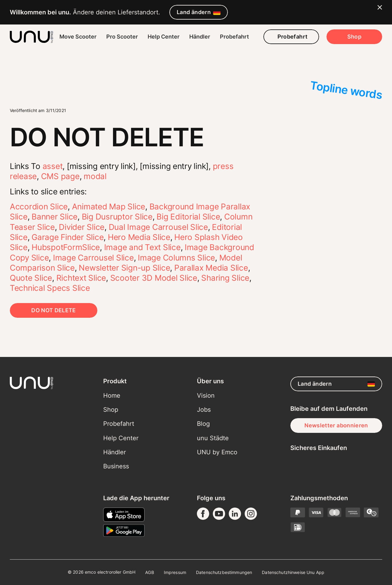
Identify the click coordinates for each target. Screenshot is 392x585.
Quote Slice (31, 278)
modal (95, 176)
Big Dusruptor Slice (117, 217)
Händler (200, 37)
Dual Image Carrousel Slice (158, 227)
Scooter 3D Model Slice (154, 278)
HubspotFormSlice (66, 247)
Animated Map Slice (109, 206)
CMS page (60, 176)
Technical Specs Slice (50, 288)
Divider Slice (82, 227)
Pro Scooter (122, 37)
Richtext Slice (81, 278)
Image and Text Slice (142, 247)
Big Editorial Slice (188, 217)
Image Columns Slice (176, 258)
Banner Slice (55, 217)
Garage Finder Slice (68, 237)
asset (53, 166)
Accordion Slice (39, 206)
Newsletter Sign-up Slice (124, 268)
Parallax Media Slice (211, 268)
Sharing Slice (225, 278)
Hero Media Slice (139, 237)
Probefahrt (234, 37)
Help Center (164, 37)
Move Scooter (78, 37)
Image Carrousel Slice (93, 258)
